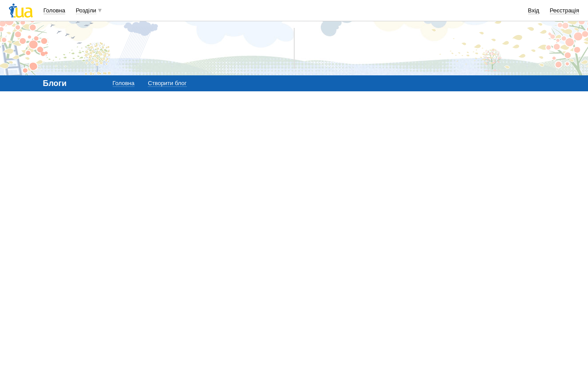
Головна (54, 10)
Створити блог (167, 83)
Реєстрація (564, 10)
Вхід (534, 10)
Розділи (86, 10)
